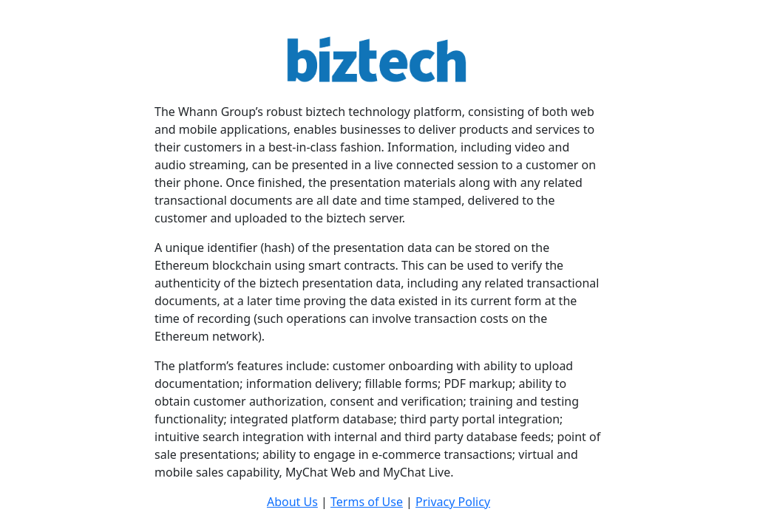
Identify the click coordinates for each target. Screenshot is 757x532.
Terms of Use (367, 502)
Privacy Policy (453, 502)
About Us (292, 502)
